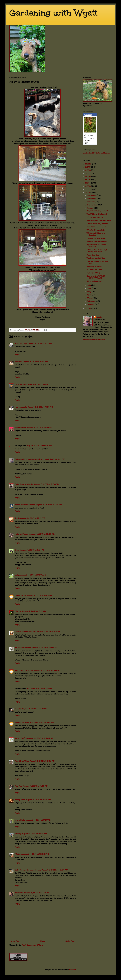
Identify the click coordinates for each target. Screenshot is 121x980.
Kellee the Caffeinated (25, 505)
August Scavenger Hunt (97, 211)
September (92, 205)
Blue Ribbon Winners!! (97, 227)
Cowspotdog (21, 595)
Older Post (70, 941)
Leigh (17, 575)
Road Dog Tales (22, 761)
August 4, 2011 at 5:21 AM (34, 611)
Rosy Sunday (93, 255)
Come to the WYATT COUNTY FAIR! (96, 277)
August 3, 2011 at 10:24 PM (49, 505)
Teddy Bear (20, 800)
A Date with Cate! (95, 270)
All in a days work (95, 281)
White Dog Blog (22, 722)
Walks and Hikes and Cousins (96, 234)
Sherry (18, 834)
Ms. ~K (18, 611)
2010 (88, 308)
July (89, 285)
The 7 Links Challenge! (97, 214)
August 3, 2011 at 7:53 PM (36, 384)
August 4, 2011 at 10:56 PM (36, 854)
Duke (17, 550)
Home (43, 941)
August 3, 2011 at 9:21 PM (53, 459)
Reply (17, 354)
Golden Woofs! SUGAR (26, 632)
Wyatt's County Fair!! (96, 230)
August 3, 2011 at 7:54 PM (40, 407)
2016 (88, 177)
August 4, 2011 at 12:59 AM (42, 534)
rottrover (19, 384)
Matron (18, 854)
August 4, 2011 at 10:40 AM (35, 709)
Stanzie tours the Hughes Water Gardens (98, 251)
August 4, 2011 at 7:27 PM (39, 820)
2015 (88, 180)
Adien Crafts (21, 738)
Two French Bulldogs (24, 670)
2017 (88, 173)
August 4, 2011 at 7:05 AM (47, 670)
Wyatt (99, 317)
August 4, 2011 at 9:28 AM (39, 688)
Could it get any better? (97, 223)
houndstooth (21, 427)
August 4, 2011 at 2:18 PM (42, 722)
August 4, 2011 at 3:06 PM (42, 761)
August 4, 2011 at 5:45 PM (38, 800)
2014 (88, 183)
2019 (88, 167)
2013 (88, 186)
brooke (18, 709)
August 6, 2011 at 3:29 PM (37, 893)
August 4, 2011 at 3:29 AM (33, 575)
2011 (88, 192)
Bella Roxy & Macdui (24, 484)
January (91, 304)
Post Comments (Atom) (33, 945)
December (92, 195)
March (90, 298)
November (92, 198)
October (91, 202)
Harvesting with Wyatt (96, 238)
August (90, 208)
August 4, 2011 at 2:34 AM (33, 550)
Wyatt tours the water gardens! (96, 246)
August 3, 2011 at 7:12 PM (40, 343)
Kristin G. (19, 893)
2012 (88, 189)
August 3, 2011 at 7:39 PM (35, 361)
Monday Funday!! (95, 266)
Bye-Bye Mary (93, 273)
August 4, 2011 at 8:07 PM (34, 834)
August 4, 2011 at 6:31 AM (44, 647)
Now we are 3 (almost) (97, 241)
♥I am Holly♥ (20, 820)
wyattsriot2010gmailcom (97, 153)
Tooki (17, 518)
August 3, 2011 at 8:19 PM (39, 427)
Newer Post (15, 941)
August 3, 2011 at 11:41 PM (33, 518)
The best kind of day (96, 258)
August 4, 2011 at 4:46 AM (40, 595)
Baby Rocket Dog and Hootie (28, 870)
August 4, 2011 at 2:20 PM (40, 738)
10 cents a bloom (95, 217)
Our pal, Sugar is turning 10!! (97, 262)
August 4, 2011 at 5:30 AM (50, 632)
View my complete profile (94, 339)
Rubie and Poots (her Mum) (27, 459)
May (89, 292)
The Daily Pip (21, 343)
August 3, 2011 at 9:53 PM (47, 484)
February (91, 301)
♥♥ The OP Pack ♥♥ (23, 647)
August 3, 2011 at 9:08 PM (39, 446)
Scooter (18, 361)
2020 (89, 164)
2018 (88, 170)
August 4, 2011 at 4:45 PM (36, 786)
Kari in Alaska (21, 407)
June (89, 288)
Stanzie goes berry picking (99, 220)
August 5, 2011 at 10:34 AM (55, 870)
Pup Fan (19, 786)
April (89, 295)
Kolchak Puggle (22, 534)
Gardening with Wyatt (53, 13)
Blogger (72, 969)
